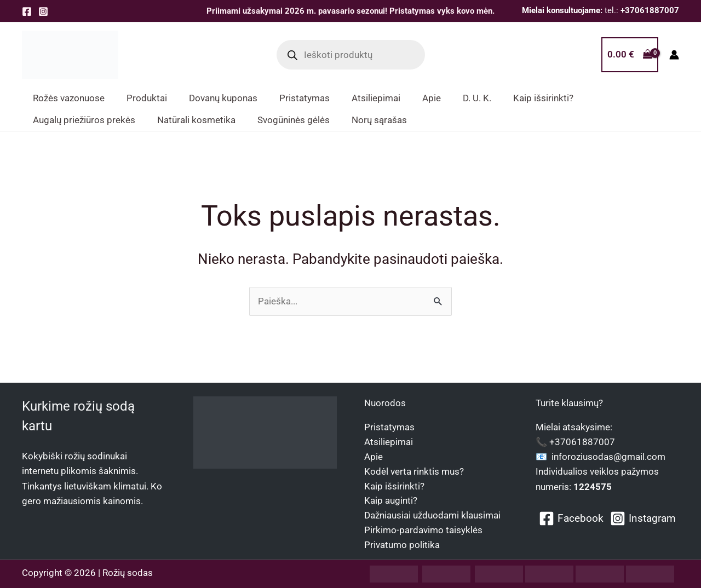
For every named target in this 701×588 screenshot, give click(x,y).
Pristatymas (304, 98)
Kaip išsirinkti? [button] (543, 98)
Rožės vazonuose (69, 98)
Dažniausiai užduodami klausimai (432, 515)
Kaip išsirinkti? (394, 485)
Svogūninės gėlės (294, 120)
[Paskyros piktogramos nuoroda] (674, 55)
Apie (374, 456)
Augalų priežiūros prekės (84, 120)
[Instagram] (43, 11)
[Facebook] (27, 11)
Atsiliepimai (376, 98)
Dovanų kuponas (223, 98)
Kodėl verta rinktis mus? (414, 470)
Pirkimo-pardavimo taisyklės (423, 530)
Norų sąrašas (379, 120)
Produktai (147, 98)
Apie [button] (432, 98)
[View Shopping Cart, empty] (630, 54)
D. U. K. (477, 98)
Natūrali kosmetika (196, 120)
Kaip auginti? (391, 500)
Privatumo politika (402, 545)
